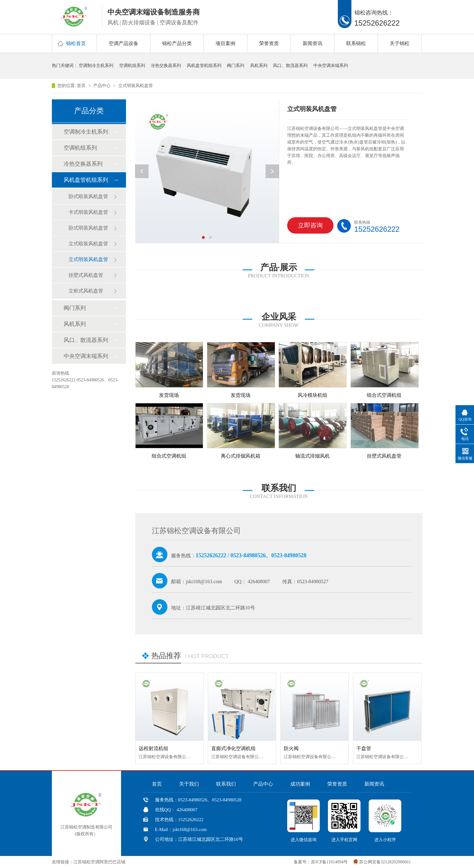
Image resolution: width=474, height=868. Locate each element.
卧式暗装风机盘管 (88, 196)
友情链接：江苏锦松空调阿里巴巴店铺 (89, 862)
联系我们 (226, 784)
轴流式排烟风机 (313, 456)
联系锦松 (356, 43)
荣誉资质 (269, 43)
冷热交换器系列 (166, 66)
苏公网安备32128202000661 (385, 862)
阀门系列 (236, 66)
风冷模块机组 (313, 395)
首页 (82, 86)
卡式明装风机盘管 (88, 212)
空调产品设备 (124, 43)
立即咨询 (307, 228)
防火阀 (291, 748)
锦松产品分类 (177, 43)
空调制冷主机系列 (96, 66)
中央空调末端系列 (331, 66)
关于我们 (189, 784)
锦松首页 (76, 43)
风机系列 (259, 66)
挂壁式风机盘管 (86, 275)
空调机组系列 (132, 66)
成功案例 (300, 784)
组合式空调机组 (384, 395)
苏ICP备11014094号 (329, 862)
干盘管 (364, 748)
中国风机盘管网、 (146, 862)
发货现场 (169, 395)
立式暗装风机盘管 (88, 244)
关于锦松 (400, 43)
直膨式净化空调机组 (233, 748)
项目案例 (225, 43)
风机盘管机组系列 (204, 66)
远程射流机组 (153, 748)
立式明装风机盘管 (136, 86)
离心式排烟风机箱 (241, 456)
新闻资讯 (313, 43)
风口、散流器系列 (290, 66)
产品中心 (103, 86)
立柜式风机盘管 (86, 291)
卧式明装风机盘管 (88, 228)
